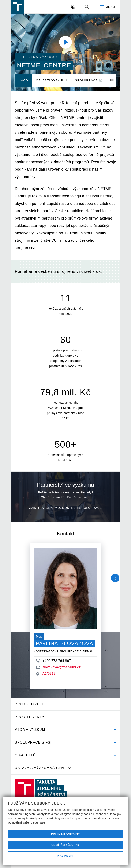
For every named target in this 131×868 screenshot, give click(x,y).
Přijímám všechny (66, 834)
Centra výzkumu (38, 57)
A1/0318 (46, 674)
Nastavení (65, 856)
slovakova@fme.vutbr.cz (58, 667)
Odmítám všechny (65, 845)
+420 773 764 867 (54, 661)
